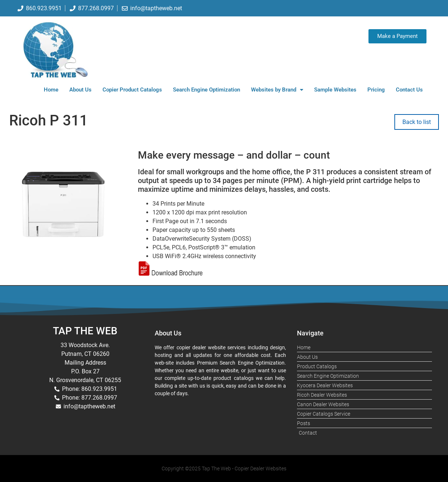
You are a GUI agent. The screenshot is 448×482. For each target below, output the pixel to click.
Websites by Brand (277, 90)
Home (51, 90)
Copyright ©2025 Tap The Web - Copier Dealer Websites (224, 469)
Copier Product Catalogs (132, 90)
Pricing (376, 90)
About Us (80, 90)
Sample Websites (335, 90)
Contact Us (409, 90)
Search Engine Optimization (206, 90)
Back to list (417, 122)
